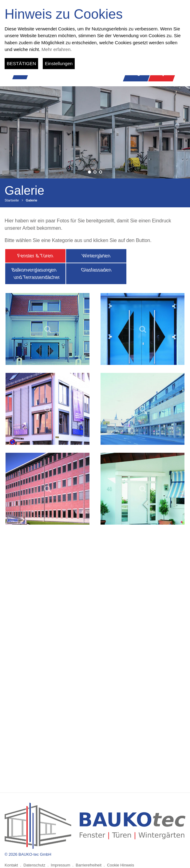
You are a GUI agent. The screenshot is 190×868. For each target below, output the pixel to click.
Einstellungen (59, 63)
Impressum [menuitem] (60, 865)
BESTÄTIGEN (21, 63)
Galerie (32, 200)
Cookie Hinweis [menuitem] (121, 865)
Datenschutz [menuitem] (34, 865)
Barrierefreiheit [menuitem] (89, 865)
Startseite (12, 200)
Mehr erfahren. (57, 49)
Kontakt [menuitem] (11, 865)
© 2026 (28, 854)
